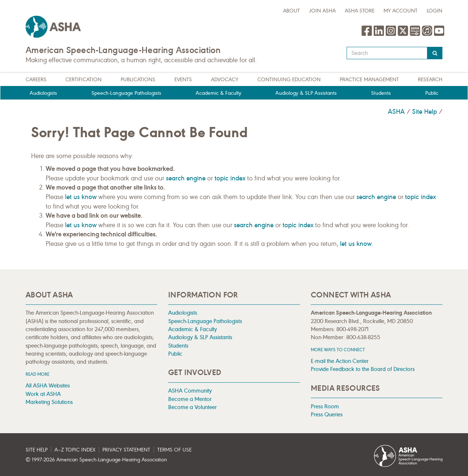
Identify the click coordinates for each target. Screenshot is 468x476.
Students (381, 93)
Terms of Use (174, 450)
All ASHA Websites (48, 385)
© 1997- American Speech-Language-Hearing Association (96, 460)
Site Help (424, 112)
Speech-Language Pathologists (126, 93)
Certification (84, 80)
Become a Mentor (190, 399)
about (291, 11)
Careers (36, 80)
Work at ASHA (43, 394)
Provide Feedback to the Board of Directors (363, 369)
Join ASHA (322, 11)
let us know (81, 197)
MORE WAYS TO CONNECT (338, 350)
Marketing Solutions (49, 402)
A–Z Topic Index (75, 450)
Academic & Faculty (218, 93)
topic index (230, 178)
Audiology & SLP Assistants (306, 93)
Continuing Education (289, 80)
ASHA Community (190, 391)
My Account (401, 11)
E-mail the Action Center (340, 361)
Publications (138, 80)
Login (435, 11)
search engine (186, 178)
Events (183, 80)
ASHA (396, 112)
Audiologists (43, 93)
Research (430, 80)
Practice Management (369, 80)
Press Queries (327, 414)
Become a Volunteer (193, 407)
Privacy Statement (126, 450)
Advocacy (225, 80)
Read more (37, 374)
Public (432, 93)
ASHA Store (360, 11)
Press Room (325, 406)
